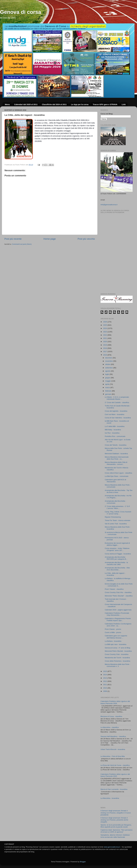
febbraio (109, 391)
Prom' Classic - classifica (114, 589)
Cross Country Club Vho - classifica (118, 592)
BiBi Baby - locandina (113, 430)
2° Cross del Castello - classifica (117, 402)
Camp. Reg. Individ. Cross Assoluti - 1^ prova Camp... (118, 513)
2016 (105, 355)
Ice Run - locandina (112, 433)
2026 (105, 322)
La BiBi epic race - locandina (116, 644)
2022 (105, 335)
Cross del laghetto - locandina (116, 411)
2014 (105, 675)
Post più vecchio (86, 239)
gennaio (108, 394)
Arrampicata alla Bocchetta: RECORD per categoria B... (116, 558)
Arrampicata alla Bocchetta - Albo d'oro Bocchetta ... (117, 569)
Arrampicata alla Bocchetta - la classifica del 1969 (116, 563)
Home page (50, 239)
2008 (105, 691)
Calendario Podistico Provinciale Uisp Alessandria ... (117, 614)
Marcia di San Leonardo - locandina (114, 789)
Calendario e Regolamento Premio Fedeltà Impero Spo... (118, 619)
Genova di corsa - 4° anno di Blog (118, 648)
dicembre (109, 358)
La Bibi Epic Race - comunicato (117, 476)
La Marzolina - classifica (110, 727)
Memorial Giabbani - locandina (116, 454)
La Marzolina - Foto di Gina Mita (113, 756)
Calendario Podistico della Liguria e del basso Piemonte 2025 (115, 775)
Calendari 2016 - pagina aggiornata (118, 610)
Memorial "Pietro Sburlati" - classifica (119, 596)
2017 (105, 351)
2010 (105, 688)
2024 (105, 328)
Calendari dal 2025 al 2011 (26, 104)
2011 (105, 685)
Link (124, 104)
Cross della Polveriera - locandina (118, 661)
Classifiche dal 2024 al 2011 (54, 104)
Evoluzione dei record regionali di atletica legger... (117, 544)
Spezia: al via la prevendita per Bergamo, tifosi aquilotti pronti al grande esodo (116, 826)
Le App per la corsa (80, 104)
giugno (108, 378)
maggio (108, 381)
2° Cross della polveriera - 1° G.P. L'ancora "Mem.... (117, 507)
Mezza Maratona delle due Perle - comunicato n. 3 (118, 665)
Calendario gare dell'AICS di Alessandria (115, 481)
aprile (108, 384)
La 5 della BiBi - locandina (115, 426)
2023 (105, 332)
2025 (105, 325)
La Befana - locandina (113, 641)
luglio (107, 374)
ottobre (108, 364)
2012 (105, 681)
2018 (105, 348)
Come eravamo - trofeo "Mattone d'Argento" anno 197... (117, 549)
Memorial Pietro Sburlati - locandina (118, 651)
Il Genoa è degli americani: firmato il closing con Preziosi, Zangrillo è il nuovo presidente (116, 813)
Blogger (83, 862)
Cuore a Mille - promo (113, 632)
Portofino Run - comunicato (115, 436)
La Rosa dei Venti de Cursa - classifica (115, 765)
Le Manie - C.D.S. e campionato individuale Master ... (117, 398)
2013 (105, 678)
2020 (105, 342)
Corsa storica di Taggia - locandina (118, 554)
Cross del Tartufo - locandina (116, 445)
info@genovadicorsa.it (109, 205)
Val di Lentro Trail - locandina (116, 524)
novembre (109, 361)
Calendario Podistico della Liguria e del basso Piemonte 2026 (115, 702)
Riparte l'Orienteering (113, 517)
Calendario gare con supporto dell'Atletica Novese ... (116, 637)
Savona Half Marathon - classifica (113, 736)
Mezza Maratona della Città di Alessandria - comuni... (116, 463)
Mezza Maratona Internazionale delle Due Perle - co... (117, 458)
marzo (108, 387)
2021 (105, 338)
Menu (7, 104)
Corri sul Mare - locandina (115, 414)
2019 (105, 345)
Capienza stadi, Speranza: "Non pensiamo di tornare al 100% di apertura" (117, 831)
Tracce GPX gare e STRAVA (105, 104)
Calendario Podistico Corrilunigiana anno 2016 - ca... (118, 625)
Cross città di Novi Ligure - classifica (118, 473)
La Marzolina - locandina (110, 798)
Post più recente (13, 239)
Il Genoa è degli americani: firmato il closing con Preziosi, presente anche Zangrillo (114, 820)
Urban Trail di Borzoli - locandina (113, 749)
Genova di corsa (21, 12)
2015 (105, 671)
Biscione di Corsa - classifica (111, 716)
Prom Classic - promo (113, 629)
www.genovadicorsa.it (112, 847)
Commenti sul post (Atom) (22, 244)
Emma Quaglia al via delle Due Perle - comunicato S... (119, 585)
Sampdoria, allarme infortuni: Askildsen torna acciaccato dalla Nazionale (115, 836)
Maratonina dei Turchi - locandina (117, 658)
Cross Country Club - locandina (117, 654)
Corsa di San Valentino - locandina (118, 418)
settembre (109, 368)
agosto (108, 371)
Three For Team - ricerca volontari (118, 520)
